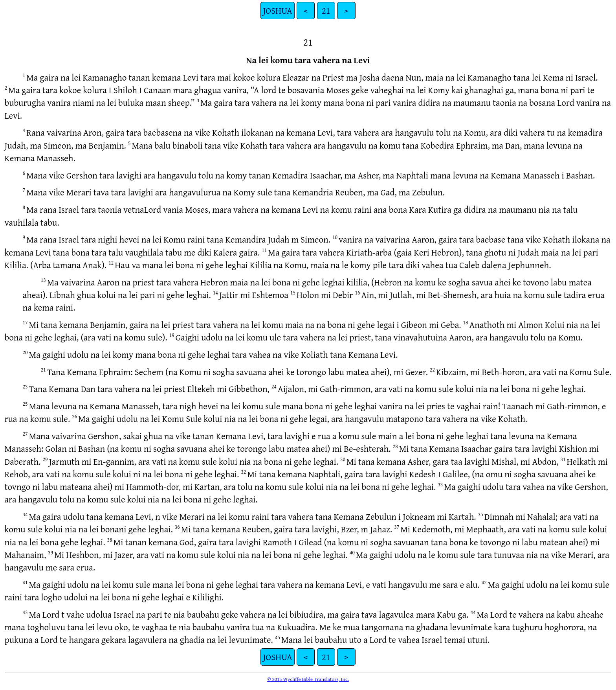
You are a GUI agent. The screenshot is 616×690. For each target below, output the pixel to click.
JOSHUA (278, 10)
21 (326, 10)
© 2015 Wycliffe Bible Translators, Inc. (308, 679)
